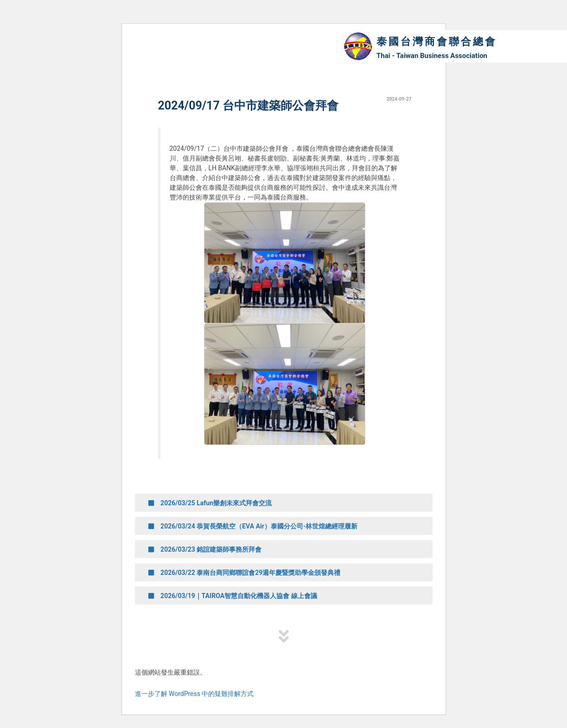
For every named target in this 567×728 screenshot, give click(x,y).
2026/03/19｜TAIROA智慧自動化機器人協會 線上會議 (233, 596)
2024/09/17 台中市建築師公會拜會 (248, 106)
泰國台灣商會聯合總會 (437, 42)
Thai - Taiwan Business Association (432, 56)
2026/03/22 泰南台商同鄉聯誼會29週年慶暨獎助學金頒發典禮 (245, 573)
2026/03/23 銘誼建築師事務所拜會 (205, 549)
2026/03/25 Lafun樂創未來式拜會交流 (210, 503)
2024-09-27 (399, 99)
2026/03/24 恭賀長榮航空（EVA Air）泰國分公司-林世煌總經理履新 (253, 526)
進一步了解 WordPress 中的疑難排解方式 (194, 694)
